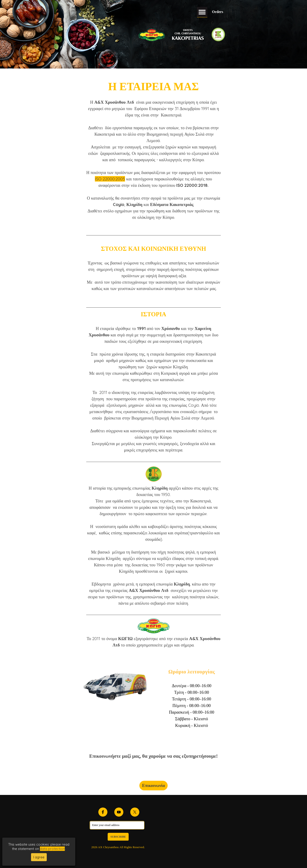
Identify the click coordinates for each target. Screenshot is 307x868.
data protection (52, 849)
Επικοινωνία (153, 785)
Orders (218, 12)
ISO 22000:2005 (110, 179)
